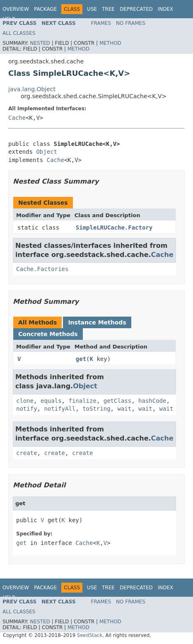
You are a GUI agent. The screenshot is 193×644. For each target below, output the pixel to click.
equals (51, 401)
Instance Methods (97, 322)
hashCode (152, 401)
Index (166, 9)
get (81, 359)
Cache (17, 118)
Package (45, 9)
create (27, 453)
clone (25, 401)
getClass (117, 401)
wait (124, 409)
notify (27, 409)
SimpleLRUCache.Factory (114, 228)
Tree (108, 9)
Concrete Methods (48, 334)
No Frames (131, 23)
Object (47, 152)
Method (110, 43)
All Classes (19, 33)
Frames (101, 23)
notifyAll (60, 409)
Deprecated (136, 9)
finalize (82, 401)
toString (96, 409)
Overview (16, 9)
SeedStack (90, 635)
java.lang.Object (32, 89)
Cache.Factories (42, 269)
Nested (40, 43)
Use (92, 9)
